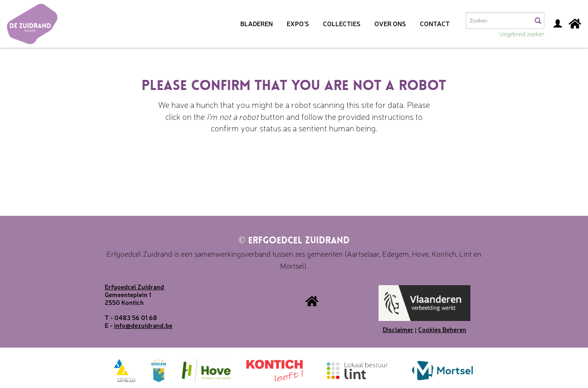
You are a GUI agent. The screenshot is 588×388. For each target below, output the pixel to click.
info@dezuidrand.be (143, 325)
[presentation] (291, 163)
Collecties (342, 23)
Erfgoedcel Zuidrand (294, 241)
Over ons (390, 23)
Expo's (298, 23)
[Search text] (498, 21)
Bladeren (257, 23)
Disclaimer (398, 329)
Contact (435, 23)
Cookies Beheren (442, 329)
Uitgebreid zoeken (522, 34)
